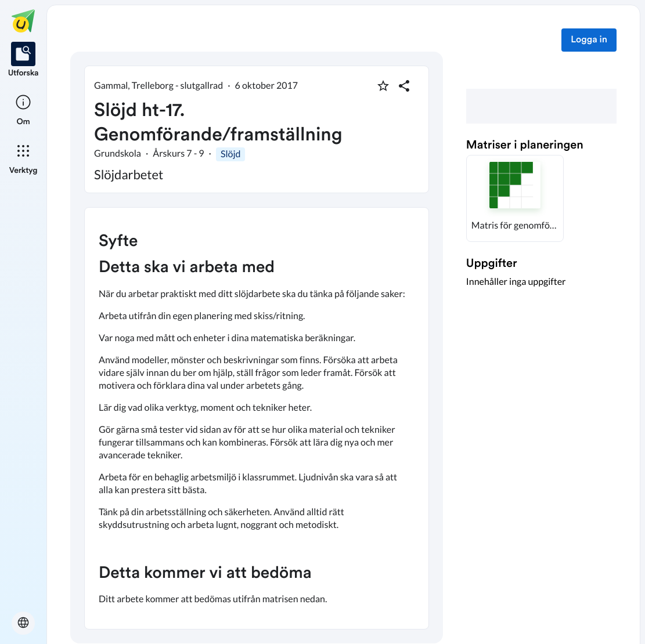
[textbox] (257, 418)
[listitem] (24, 60)
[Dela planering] (404, 86)
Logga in (589, 40)
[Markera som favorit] (383, 86)
